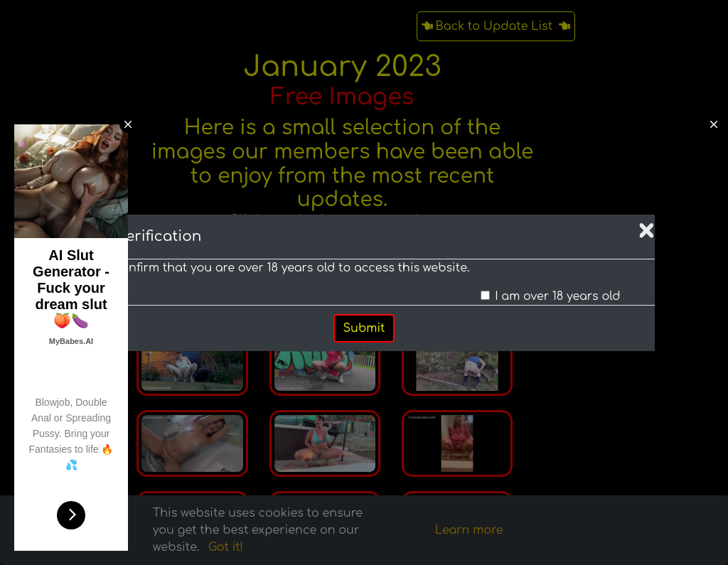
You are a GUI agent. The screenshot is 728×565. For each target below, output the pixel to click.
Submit (364, 328)
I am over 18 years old (557, 296)
